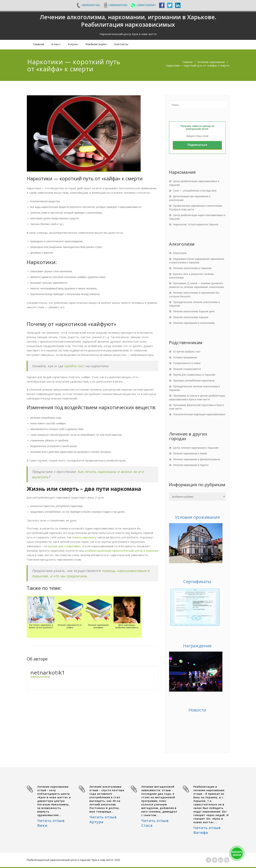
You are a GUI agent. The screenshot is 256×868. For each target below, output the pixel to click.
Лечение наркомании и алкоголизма (194, 323)
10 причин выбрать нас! (187, 352)
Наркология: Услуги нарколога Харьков (196, 224)
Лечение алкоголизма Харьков (191, 317)
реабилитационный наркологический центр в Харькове (122, 551)
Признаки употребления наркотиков (194, 381)
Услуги (73, 44)
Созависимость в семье (187, 363)
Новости (197, 710)
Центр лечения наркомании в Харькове (196, 448)
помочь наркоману (84, 537)
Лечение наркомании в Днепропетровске (197, 459)
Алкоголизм (180, 253)
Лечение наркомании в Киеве (190, 453)
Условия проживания (185, 357)
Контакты (121, 44)
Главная (39, 44)
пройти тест (74, 366)
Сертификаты (197, 581)
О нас (56, 44)
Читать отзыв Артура (103, 819)
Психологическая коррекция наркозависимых (199, 414)
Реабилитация (97, 44)
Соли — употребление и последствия (195, 191)
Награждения (197, 646)
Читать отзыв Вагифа (207, 830)
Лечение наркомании (211, 62)
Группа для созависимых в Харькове (194, 375)
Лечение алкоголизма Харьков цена (194, 311)
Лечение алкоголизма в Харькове (192, 268)
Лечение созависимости (187, 369)
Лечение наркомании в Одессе (191, 465)
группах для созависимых (64, 546)
